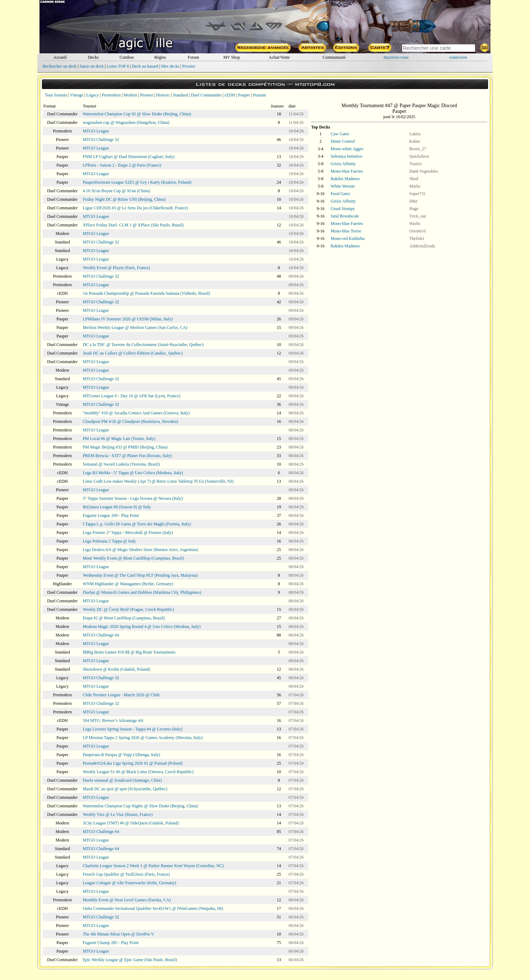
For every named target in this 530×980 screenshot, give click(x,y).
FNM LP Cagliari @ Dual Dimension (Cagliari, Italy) (129, 157)
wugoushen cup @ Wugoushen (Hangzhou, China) (126, 122)
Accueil (60, 57)
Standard (181, 95)
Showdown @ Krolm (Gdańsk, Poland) (116, 669)
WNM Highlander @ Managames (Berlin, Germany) (128, 584)
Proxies (189, 66)
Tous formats (56, 95)
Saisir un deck (91, 66)
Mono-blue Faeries (347, 171)
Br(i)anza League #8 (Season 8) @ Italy (117, 507)
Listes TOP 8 (118, 66)
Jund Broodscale (345, 216)
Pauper (244, 95)
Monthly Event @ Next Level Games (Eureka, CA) (127, 900)
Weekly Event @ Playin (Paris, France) (116, 268)
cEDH (230, 95)
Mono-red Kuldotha (348, 239)
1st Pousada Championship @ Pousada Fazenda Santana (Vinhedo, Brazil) (147, 293)
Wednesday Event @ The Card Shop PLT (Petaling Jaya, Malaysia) (140, 575)
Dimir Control (343, 141)
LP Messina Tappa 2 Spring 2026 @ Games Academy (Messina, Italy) (143, 738)
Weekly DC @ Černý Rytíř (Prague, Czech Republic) (128, 609)
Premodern (111, 95)
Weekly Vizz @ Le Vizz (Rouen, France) (118, 814)
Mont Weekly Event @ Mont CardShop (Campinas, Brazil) (134, 558)
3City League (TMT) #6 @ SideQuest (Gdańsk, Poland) (131, 823)
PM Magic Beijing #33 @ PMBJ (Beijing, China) (125, 447)
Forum (194, 57)
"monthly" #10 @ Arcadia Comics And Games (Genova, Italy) (136, 413)
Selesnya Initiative (347, 156)
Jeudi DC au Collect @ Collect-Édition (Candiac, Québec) (133, 353)
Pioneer (147, 95)
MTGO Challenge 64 (101, 635)
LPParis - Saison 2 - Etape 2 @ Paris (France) (122, 165)
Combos (127, 57)
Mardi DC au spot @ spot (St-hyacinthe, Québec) (125, 789)
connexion (458, 57)
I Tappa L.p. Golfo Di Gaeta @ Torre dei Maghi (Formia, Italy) (137, 524)
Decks (93, 57)
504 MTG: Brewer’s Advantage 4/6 (113, 720)
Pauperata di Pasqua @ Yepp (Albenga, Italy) (122, 755)
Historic (163, 95)
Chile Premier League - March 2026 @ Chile (121, 695)
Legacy (93, 95)
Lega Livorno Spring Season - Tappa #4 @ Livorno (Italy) (133, 729)
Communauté (334, 57)
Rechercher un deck (60, 66)
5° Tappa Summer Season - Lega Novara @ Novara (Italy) (133, 498)
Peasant (259, 95)
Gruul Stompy (343, 209)
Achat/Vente (279, 57)
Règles (160, 57)
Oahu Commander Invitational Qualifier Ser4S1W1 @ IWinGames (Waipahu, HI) (153, 908)
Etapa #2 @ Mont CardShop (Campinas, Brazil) (124, 618)
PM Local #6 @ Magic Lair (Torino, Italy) (119, 439)
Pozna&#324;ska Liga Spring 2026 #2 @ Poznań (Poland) (133, 763)
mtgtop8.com (315, 84)
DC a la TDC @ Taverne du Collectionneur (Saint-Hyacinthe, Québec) (143, 345)
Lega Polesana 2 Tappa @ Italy (110, 541)
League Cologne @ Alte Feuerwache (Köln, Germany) (130, 883)
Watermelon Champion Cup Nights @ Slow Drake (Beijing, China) (141, 806)
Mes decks (170, 66)
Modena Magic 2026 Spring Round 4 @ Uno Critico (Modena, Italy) (142, 627)
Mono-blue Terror (346, 231)
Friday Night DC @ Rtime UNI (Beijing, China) (124, 199)
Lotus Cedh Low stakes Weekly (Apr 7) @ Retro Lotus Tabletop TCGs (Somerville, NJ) (158, 481)
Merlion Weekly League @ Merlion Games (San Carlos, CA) (135, 327)
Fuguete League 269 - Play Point (111, 515)
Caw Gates (340, 134)
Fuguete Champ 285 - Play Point (111, 943)
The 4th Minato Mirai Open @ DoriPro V (118, 934)
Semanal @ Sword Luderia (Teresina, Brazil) (121, 464)
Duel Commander (206, 95)
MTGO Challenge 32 (101, 140)
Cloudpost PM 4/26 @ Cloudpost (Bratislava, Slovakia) (131, 421)
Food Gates (341, 194)
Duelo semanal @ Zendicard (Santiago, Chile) (122, 780)
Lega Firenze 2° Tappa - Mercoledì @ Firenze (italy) (128, 533)
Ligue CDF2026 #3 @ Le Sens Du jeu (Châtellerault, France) (136, 208)
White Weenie (343, 186)
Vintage (77, 95)
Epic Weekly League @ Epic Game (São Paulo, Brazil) (130, 960)
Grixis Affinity (343, 164)
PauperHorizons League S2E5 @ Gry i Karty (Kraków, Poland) (137, 182)
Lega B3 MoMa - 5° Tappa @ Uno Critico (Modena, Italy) (133, 473)
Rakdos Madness (345, 179)
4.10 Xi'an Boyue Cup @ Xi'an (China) (116, 191)
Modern (130, 95)
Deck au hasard (145, 66)
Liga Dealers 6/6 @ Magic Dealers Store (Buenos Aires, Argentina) (141, 550)
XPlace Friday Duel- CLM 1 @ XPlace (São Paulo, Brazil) (133, 225)
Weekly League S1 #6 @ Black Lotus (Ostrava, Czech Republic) (138, 772)
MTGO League (96, 131)
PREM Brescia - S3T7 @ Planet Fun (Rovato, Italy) (127, 456)
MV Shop (232, 57)
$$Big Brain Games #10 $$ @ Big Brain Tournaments (129, 652)
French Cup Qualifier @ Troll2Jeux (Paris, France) (126, 874)
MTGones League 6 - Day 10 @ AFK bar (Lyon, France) (132, 396)
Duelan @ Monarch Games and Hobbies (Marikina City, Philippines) (142, 592)
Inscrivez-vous (396, 57)
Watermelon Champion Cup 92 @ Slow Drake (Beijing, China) (137, 114)
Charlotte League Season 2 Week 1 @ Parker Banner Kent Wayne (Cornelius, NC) (153, 866)
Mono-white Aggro (347, 149)
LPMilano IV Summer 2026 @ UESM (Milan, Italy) (128, 319)
